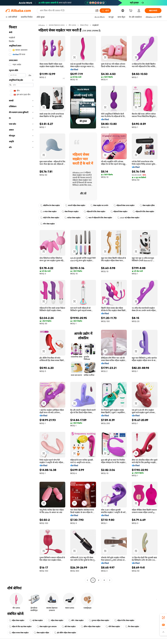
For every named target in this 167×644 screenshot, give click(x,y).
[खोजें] (105, 11)
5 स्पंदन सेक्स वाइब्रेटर (48, 212)
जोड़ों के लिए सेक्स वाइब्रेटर (50, 218)
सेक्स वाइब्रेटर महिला (41, 633)
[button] (97, 11)
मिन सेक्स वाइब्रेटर (132, 627)
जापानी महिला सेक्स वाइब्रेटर (75, 205)
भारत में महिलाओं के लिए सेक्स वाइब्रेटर (99, 218)
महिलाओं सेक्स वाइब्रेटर (119, 212)
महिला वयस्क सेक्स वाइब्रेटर (19, 633)
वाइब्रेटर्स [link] (95, 25)
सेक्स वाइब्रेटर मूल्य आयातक (47, 627)
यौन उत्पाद (72, 25)
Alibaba (42, 25)
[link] (163, 618)
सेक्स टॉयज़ (84, 25)
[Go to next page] (110, 580)
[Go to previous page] (87, 580)
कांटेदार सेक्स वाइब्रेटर (72, 218)
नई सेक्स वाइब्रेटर (36, 621)
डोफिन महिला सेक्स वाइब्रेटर (91, 627)
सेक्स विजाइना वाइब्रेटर (70, 212)
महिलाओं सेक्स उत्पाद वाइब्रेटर (124, 205)
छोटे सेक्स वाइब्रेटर (69, 627)
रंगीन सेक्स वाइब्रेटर (47, 224)
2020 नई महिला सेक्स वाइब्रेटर (128, 218)
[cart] (131, 11)
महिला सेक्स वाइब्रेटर (17, 621)
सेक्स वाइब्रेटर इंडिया (147, 205)
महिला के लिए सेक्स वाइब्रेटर (124, 621)
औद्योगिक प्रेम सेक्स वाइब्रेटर (50, 205)
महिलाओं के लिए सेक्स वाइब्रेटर (94, 212)
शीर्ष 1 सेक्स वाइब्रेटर (76, 621)
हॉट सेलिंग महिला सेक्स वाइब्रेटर (65, 633)
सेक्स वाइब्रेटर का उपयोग (99, 205)
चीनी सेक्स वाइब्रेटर (113, 627)
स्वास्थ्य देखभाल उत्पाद (57, 25)
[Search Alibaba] (66, 11)
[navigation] (21, 303)
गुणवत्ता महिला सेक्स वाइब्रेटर (99, 621)
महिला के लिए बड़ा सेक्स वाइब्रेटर (20, 627)
